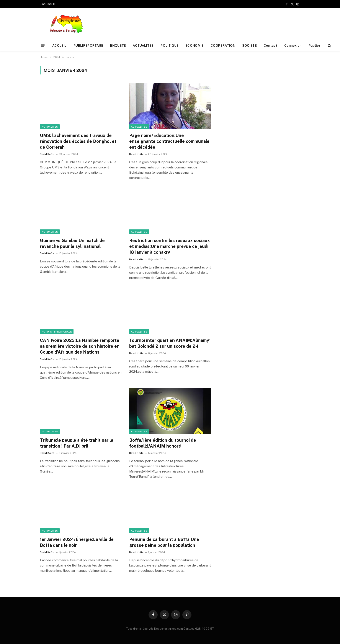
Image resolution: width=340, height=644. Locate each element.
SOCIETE (249, 45)
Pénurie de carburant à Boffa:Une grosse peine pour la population (164, 542)
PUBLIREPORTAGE (88, 45)
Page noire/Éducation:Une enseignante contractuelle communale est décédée (169, 141)
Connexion (293, 45)
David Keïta (47, 154)
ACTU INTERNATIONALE (57, 332)
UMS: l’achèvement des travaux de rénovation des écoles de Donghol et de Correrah (78, 141)
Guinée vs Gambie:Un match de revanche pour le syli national (72, 243)
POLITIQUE (169, 45)
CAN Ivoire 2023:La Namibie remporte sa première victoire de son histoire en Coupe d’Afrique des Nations (80, 346)
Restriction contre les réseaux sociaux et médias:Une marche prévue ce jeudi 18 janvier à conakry (170, 246)
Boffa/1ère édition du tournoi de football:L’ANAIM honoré (163, 443)
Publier (314, 45)
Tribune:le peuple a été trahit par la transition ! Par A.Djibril (77, 443)
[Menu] (43, 45)
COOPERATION (223, 45)
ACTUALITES (143, 45)
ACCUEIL (59, 45)
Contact (271, 45)
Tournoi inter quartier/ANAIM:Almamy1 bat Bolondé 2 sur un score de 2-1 (170, 343)
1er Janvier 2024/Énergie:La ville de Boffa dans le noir (77, 542)
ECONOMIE (194, 45)
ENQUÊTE (118, 45)
